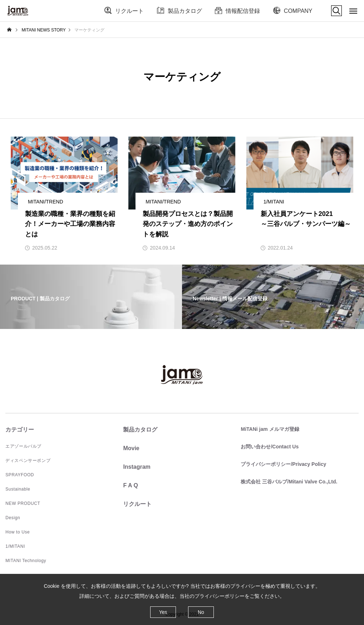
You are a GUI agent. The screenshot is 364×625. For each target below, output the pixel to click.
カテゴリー (20, 430)
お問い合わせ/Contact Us (270, 447)
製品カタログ (185, 11)
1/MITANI (15, 546)
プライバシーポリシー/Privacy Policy (283, 464)
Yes (163, 612)
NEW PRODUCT (23, 503)
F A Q (130, 485)
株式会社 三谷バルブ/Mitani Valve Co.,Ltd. (289, 482)
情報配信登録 (243, 11)
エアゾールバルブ (23, 446)
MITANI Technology (26, 561)
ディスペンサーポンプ (28, 461)
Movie (131, 448)
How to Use (18, 532)
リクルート (129, 11)
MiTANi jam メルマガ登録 (270, 429)
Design (13, 518)
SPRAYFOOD (20, 475)
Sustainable (18, 489)
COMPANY (298, 11)
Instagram (137, 467)
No (201, 612)
